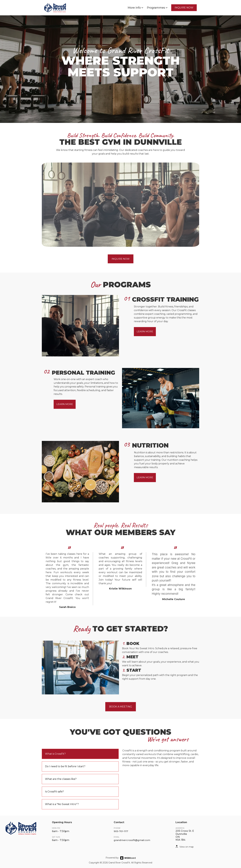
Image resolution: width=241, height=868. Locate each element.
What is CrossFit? (55, 754)
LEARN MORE (145, 331)
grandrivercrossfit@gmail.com (132, 840)
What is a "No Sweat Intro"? (62, 804)
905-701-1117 (121, 831)
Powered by (112, 858)
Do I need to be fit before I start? (65, 766)
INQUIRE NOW (184, 8)
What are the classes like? (61, 779)
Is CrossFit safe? (54, 792)
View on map (187, 847)
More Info (136, 8)
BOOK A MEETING (121, 707)
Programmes (158, 8)
